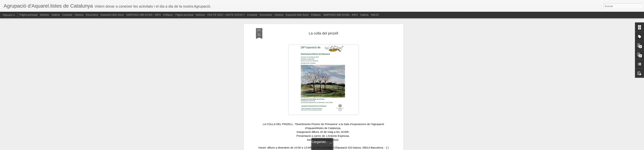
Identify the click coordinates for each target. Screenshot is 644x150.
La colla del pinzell (323, 24)
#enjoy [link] (344, 146)
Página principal (28, 15)
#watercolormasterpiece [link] (313, 143)
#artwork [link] (307, 146)
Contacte (67, 15)
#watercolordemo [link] (290, 146)
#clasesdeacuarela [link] (360, 146)
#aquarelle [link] (360, 143)
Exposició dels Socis (112, 15)
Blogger (336, 148)
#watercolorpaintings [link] (340, 143)
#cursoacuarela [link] (382, 146)
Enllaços (168, 15)
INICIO (375, 15)
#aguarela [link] (373, 143)
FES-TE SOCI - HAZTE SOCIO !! (226, 15)
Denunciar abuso (348, 148)
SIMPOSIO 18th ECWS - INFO (144, 15)
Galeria (56, 15)
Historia (79, 15)
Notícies (45, 15)
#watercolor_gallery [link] (268, 146)
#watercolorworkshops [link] (326, 146)
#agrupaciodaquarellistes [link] (283, 143)
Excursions (92, 15)
